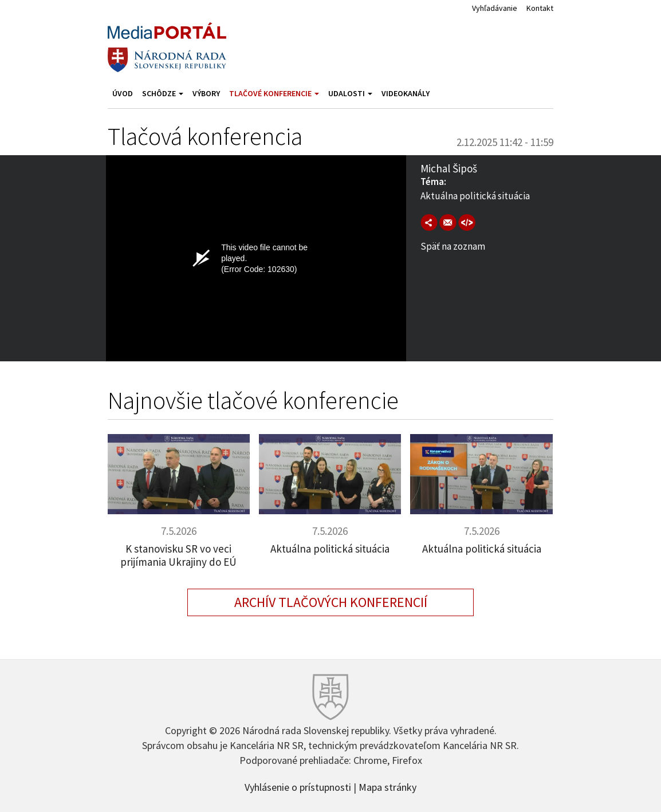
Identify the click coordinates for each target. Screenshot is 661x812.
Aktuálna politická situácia (330, 549)
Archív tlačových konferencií (331, 602)
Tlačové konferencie (274, 93)
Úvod (123, 93)
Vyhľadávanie (495, 8)
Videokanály (406, 93)
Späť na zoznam (453, 246)
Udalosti (350, 93)
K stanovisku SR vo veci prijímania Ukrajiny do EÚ (178, 555)
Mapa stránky (387, 786)
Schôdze (163, 93)
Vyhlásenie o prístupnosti (298, 786)
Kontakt (540, 8)
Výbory (206, 93)
